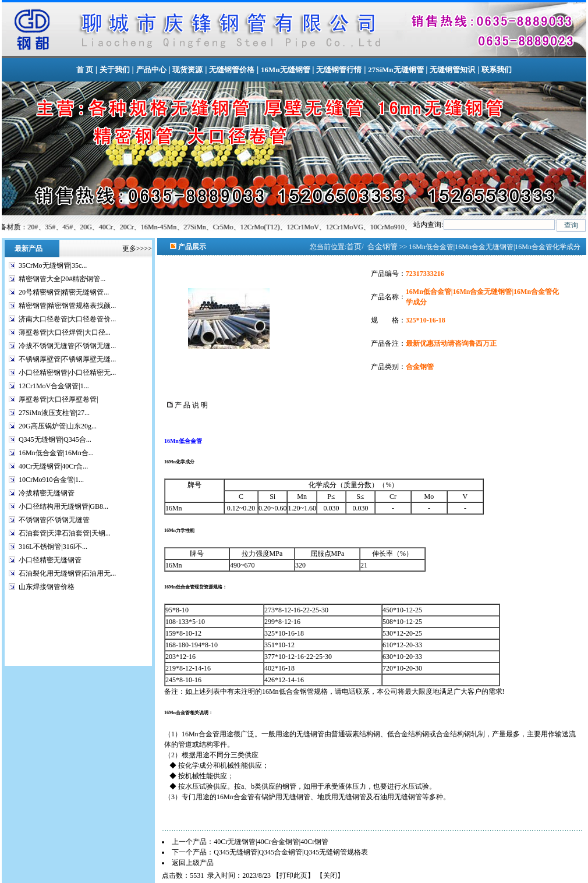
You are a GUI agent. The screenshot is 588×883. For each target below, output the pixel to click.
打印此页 (293, 875)
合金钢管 (382, 247)
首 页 (85, 70)
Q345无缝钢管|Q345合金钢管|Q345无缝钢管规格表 (291, 852)
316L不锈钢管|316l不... (53, 547)
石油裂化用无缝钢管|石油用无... (67, 573)
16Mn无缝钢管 (286, 70)
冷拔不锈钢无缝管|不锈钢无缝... (67, 346)
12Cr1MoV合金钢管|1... (54, 386)
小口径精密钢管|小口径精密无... (67, 373)
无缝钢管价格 (232, 70)
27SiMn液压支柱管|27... (54, 413)
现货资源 (187, 70)
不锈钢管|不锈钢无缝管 (54, 520)
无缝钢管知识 (452, 70)
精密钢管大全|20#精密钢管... (62, 279)
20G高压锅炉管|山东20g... (58, 426)
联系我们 (497, 70)
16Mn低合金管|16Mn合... (56, 453)
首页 (354, 247)
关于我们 (115, 70)
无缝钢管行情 (339, 70)
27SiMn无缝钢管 (396, 70)
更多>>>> (137, 249)
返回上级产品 (193, 863)
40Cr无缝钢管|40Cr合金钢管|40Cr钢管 (271, 842)
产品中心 (151, 70)
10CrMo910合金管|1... (51, 480)
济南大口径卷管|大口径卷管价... (67, 319)
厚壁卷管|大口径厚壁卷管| (59, 399)
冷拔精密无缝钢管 (47, 493)
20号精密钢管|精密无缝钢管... (64, 292)
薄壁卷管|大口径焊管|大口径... (65, 332)
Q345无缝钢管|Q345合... (55, 439)
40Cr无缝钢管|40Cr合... (53, 466)
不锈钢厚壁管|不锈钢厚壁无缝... (67, 359)
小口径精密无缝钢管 (50, 560)
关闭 (330, 875)
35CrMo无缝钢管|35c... (53, 265)
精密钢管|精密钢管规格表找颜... (67, 306)
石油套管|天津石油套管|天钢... (65, 533)
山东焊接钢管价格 (47, 587)
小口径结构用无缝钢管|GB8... (63, 506)
